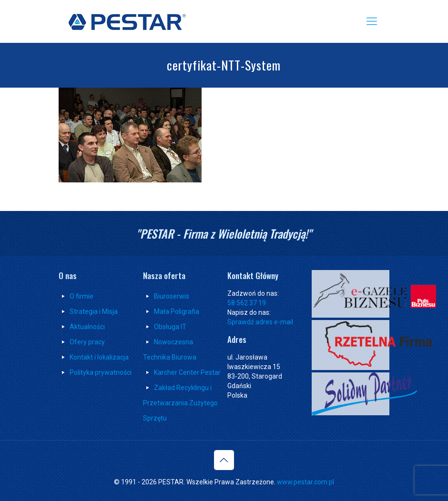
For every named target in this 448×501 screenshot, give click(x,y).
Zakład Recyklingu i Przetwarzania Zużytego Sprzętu (180, 403)
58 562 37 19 (247, 303)
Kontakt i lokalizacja (99, 357)
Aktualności (87, 327)
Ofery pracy (87, 342)
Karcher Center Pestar (187, 372)
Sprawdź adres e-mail (260, 322)
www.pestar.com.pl (305, 482)
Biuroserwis (172, 296)
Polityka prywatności (101, 372)
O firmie (81, 296)
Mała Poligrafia (177, 311)
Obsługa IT (170, 327)
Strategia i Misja (88, 311)
